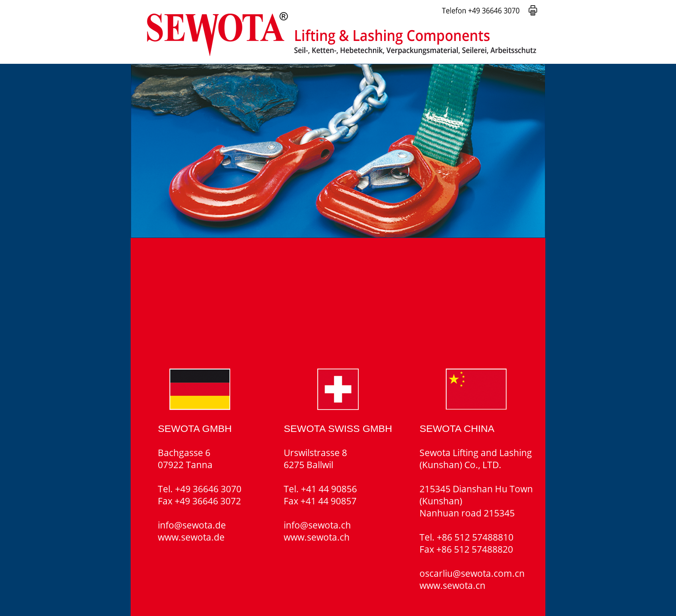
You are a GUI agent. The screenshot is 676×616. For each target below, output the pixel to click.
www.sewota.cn (452, 585)
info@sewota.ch (317, 525)
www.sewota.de (191, 537)
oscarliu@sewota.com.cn (472, 573)
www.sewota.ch (317, 537)
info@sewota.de (192, 525)
